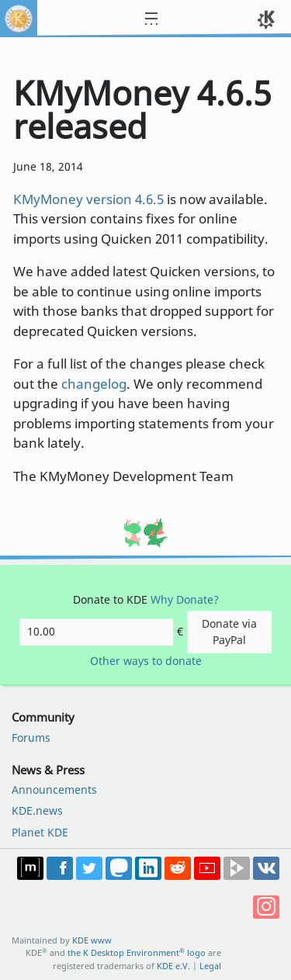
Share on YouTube (207, 868)
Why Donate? (185, 599)
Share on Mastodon (119, 868)
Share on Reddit (178, 868)
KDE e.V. (173, 966)
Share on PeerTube (237, 868)
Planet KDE (40, 832)
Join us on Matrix (30, 868)
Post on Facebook (60, 868)
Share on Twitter (89, 868)
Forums (31, 738)
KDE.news (37, 810)
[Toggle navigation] (161, 19)
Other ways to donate (146, 661)
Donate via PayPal (229, 631)
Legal (210, 966)
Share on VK (266, 868)
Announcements (54, 790)
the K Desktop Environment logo (137, 952)
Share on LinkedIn (148, 868)
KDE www (92, 940)
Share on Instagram (266, 907)
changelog (94, 384)
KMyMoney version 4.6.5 (88, 199)
